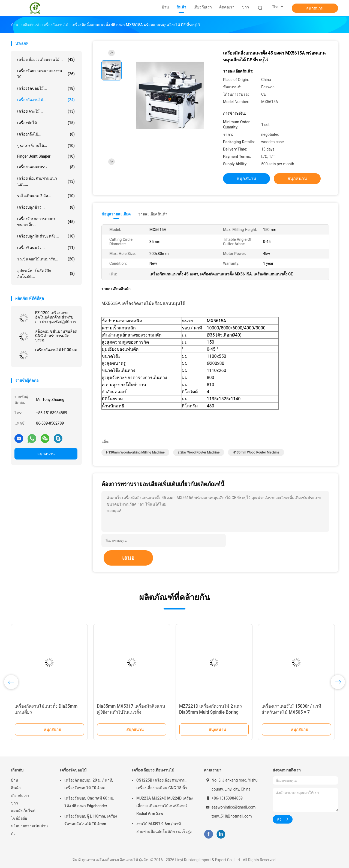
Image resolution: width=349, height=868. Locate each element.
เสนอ (128, 558)
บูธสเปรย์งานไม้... (46, 146)
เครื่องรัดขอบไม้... (46, 88)
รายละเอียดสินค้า (153, 214)
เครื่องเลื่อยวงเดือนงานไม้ (153, 770)
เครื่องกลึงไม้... (46, 134)
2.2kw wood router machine (199, 452)
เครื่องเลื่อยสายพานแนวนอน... (46, 181)
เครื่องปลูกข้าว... (46, 207)
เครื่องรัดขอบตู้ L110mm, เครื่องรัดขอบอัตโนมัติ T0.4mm (91, 820)
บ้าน (15, 780)
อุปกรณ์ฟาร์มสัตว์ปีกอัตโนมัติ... (46, 274)
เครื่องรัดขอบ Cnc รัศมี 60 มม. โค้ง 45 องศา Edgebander (89, 802)
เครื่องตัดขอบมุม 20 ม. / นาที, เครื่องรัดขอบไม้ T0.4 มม (89, 784)
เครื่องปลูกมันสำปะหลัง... (46, 236)
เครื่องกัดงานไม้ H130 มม (56, 350)
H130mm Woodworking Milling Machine (135, 452)
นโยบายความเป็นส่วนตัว (29, 830)
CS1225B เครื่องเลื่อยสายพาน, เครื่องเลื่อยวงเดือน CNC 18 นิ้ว (162, 784)
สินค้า (16, 788)
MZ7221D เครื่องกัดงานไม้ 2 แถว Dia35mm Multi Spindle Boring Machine (210, 712)
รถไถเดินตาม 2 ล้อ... (46, 196)
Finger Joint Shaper (46, 156)
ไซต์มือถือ (19, 818)
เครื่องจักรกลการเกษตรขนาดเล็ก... (46, 222)
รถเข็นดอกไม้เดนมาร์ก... (46, 259)
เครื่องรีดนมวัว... (46, 248)
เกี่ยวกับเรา (20, 795)
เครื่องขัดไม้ (46, 123)
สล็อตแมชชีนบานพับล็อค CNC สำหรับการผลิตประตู (56, 336)
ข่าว (14, 803)
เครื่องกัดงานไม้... (46, 100)
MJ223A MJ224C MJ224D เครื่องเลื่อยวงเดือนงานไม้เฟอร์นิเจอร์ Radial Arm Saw (165, 806)
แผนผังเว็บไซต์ (23, 811)
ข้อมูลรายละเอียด (116, 214)
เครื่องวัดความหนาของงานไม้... (46, 74)
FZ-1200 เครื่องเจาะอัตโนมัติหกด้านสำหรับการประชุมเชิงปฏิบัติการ (56, 317)
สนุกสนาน (315, 8)
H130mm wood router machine (256, 452)
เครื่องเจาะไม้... (46, 111)
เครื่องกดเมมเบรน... (46, 167)
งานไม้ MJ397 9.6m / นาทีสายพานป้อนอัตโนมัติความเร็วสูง (164, 828)
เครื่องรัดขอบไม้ (73, 770)
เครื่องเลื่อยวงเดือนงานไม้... (46, 59)
